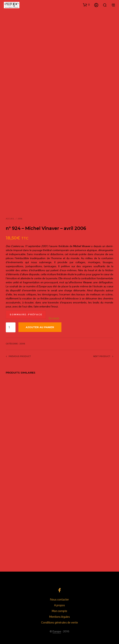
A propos (59, 605)
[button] (86, 5)
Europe (57, 632)
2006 (20, 219)
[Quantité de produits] (11, 327)
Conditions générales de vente (59, 622)
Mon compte (59, 611)
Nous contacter (59, 599)
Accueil (10, 219)
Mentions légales (60, 617)
